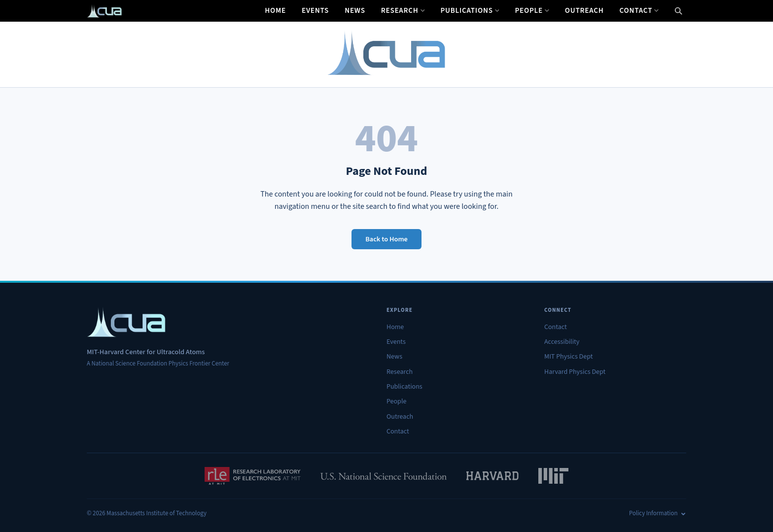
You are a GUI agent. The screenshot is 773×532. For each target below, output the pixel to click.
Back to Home (386, 239)
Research (403, 10)
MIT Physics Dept (568, 357)
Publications (470, 10)
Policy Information (658, 513)
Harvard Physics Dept (575, 372)
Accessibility (562, 342)
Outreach (584, 10)
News (355, 10)
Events (315, 10)
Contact (639, 10)
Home (275, 10)
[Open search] (678, 11)
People (532, 10)
